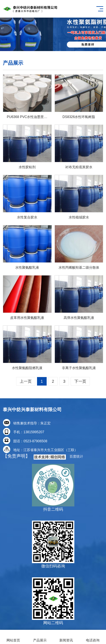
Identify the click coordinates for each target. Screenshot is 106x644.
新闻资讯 (66, 637)
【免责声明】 (16, 456)
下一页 (80, 381)
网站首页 (13, 637)
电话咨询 (93, 637)
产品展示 (40, 637)
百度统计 (76, 456)
